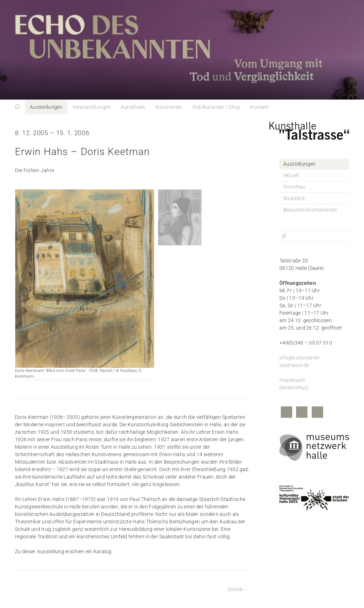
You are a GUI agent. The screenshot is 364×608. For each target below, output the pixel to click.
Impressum (292, 380)
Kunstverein (169, 107)
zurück (235, 589)
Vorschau (294, 187)
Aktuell (291, 175)
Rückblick (294, 198)
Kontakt (259, 107)
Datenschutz (294, 388)
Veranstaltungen (92, 107)
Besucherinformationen (310, 210)
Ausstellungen (46, 107)
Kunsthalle (133, 107)
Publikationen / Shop (217, 107)
